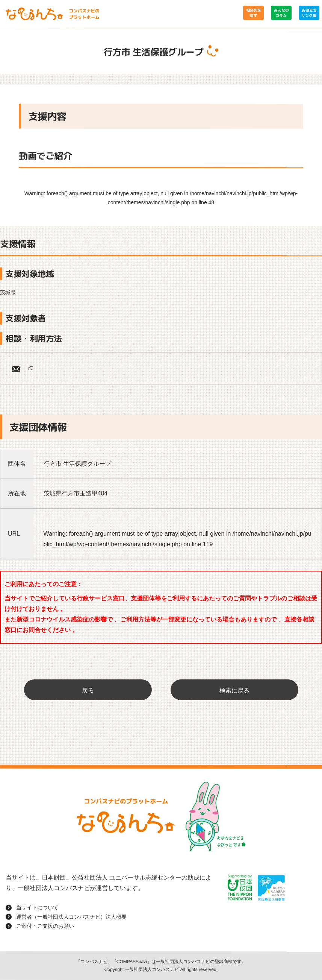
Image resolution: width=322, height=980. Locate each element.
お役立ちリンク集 (309, 13)
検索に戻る (234, 691)
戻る (88, 691)
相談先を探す (253, 13)
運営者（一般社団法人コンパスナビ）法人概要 (71, 917)
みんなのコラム (281, 13)
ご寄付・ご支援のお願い (45, 926)
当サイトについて (37, 907)
